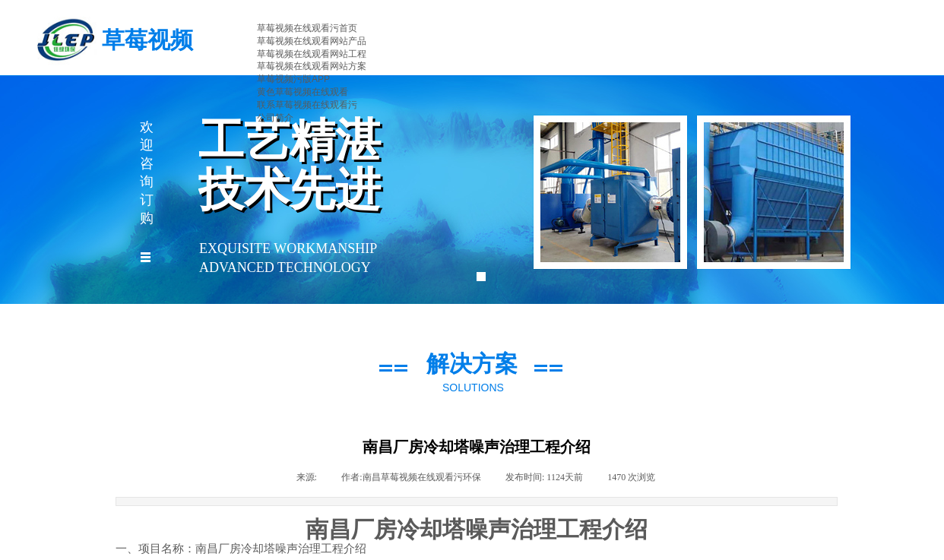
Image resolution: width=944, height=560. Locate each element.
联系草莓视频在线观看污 (307, 105)
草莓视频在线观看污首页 (307, 28)
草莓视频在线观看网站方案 (312, 66)
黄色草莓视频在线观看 (303, 92)
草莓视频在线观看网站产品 (312, 41)
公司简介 (275, 118)
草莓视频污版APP (293, 79)
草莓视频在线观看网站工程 (312, 54)
